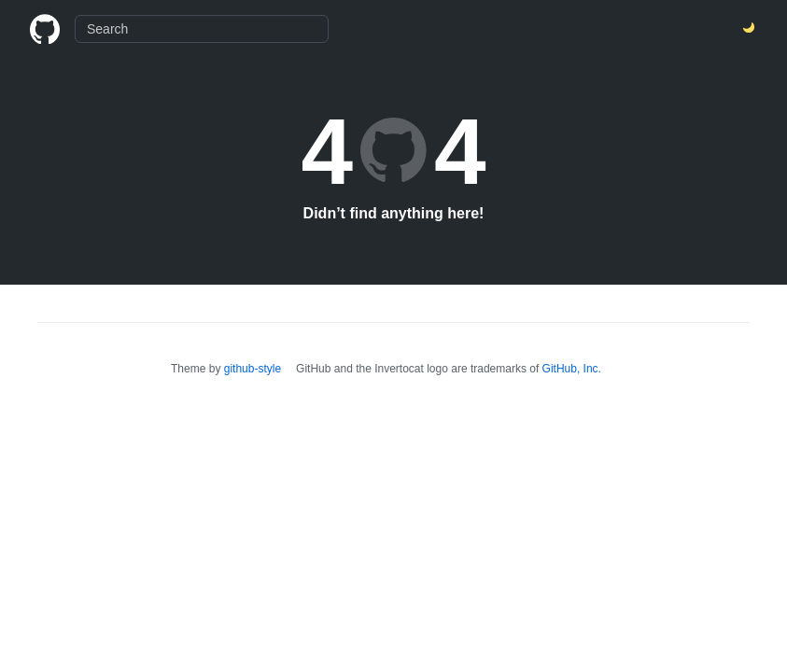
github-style (253, 369)
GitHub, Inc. (572, 369)
